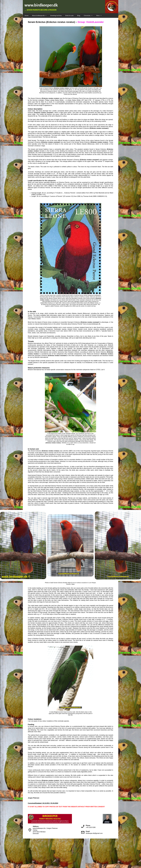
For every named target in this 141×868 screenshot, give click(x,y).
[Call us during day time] (138, 429)
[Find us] (138, 439)
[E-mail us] (138, 434)
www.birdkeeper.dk (41, 5)
